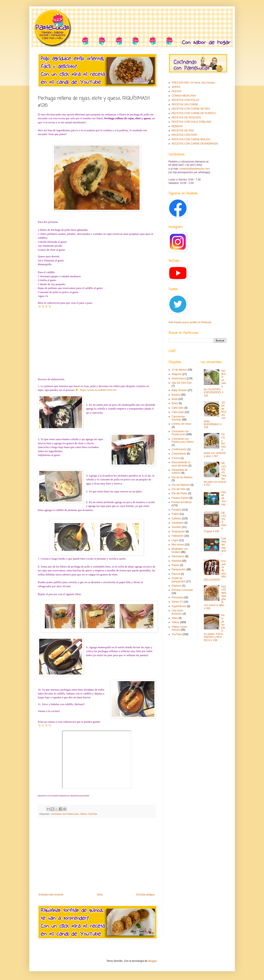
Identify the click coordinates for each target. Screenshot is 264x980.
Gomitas (177, 527)
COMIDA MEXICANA (184, 96)
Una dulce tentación (177, 612)
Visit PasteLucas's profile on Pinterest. (190, 322)
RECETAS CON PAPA (184, 135)
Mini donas (178, 545)
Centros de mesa (181, 424)
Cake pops (178, 412)
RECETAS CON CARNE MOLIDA (191, 139)
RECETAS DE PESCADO (186, 118)
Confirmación (179, 449)
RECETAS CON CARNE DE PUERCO (194, 113)
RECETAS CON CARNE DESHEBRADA (195, 144)
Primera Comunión (182, 590)
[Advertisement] (97, 858)
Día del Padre (180, 493)
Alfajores (177, 374)
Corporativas (179, 454)
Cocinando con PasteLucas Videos (183, 440)
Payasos (177, 586)
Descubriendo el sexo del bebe (181, 464)
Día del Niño (179, 489)
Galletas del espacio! (224, 546)
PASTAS (177, 91)
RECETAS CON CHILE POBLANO (192, 122)
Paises (176, 565)
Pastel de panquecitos (179, 580)
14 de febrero (179, 370)
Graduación (178, 532)
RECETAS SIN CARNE (185, 104)
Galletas (176, 518)
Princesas (177, 597)
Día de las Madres (182, 477)
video (175, 618)
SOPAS (176, 87)
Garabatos (178, 523)
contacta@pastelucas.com (195, 169)
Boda (175, 399)
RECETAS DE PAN (183, 131)
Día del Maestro (181, 485)
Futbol (175, 514)
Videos (83, 814)
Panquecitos (179, 569)
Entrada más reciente (51, 895)
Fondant (176, 510)
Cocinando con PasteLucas (65, 814)
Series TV (177, 602)
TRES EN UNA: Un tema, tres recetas (193, 83)
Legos (175, 540)
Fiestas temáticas (182, 502)
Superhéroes (179, 606)
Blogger (153, 961)
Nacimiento (178, 556)
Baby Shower (179, 390)
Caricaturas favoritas (178, 418)
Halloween (178, 536)
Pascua (176, 574)
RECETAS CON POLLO (186, 100)
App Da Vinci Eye (182, 383)
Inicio (100, 895)
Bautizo (176, 395)
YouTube (93, 814)
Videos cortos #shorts (180, 628)
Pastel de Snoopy (224, 498)
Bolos (175, 403)
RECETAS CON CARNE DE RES (191, 109)
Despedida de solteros (180, 471)
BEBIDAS (177, 126)
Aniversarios (179, 378)
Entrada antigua (145, 895)
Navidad (176, 561)
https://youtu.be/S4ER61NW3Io (98, 390)
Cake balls (178, 408)
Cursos (176, 458)
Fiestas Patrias (180, 498)
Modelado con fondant (180, 550)
